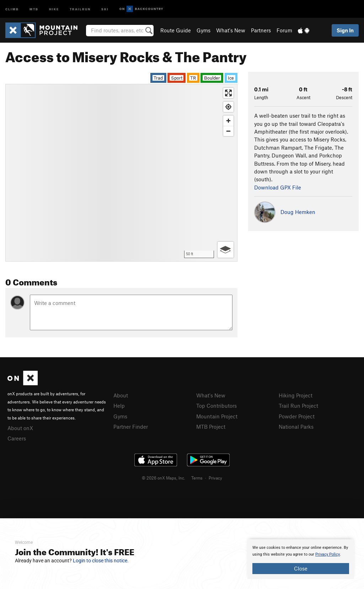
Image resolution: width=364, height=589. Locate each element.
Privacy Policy (328, 554)
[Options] (226, 250)
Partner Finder (131, 427)
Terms (197, 478)
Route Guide (176, 30)
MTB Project (211, 427)
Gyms (204, 30)
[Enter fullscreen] (228, 93)
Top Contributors (216, 406)
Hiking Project (296, 395)
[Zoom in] (228, 121)
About (121, 395)
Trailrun (80, 9)
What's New (231, 30)
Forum (284, 30)
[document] (301, 559)
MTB (34, 9)
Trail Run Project (298, 406)
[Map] (121, 173)
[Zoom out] (228, 131)
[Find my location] (228, 107)
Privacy (215, 478)
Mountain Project (217, 416)
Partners (261, 30)
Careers (17, 438)
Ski (105, 9)
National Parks (296, 427)
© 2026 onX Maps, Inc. (164, 478)
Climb (12, 9)
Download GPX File (278, 187)
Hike (54, 9)
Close (301, 568)
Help (119, 406)
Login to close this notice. (101, 561)
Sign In (345, 30)
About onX (20, 428)
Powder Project (297, 416)
